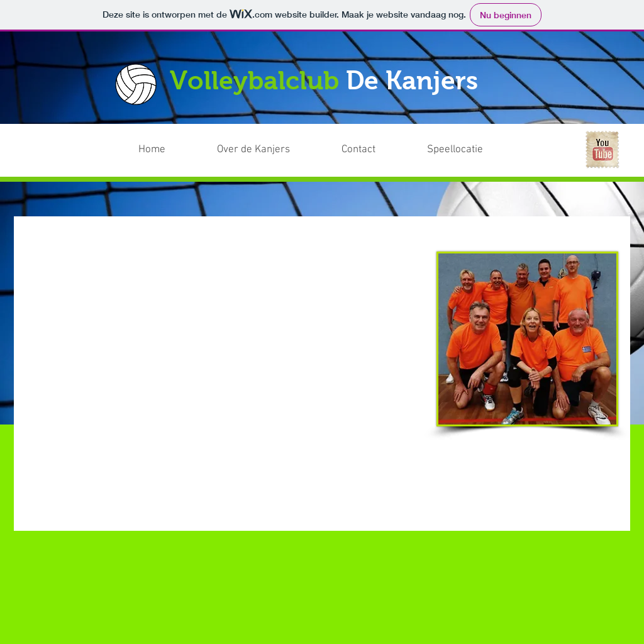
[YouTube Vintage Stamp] (602, 150)
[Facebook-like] (528, 141)
